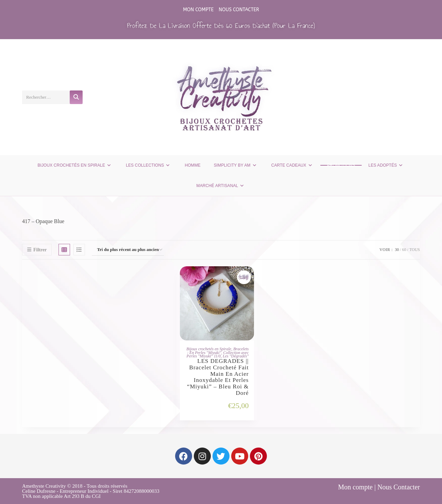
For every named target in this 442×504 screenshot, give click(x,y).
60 (404, 250)
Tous (415, 250)
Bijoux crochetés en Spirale (209, 349)
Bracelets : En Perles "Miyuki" (218, 351)
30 (397, 250)
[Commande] (128, 250)
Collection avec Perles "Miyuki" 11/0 (218, 355)
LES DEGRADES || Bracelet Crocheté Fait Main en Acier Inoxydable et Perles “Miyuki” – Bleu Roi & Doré (218, 377)
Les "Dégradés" (236, 356)
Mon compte (198, 10)
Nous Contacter (239, 10)
